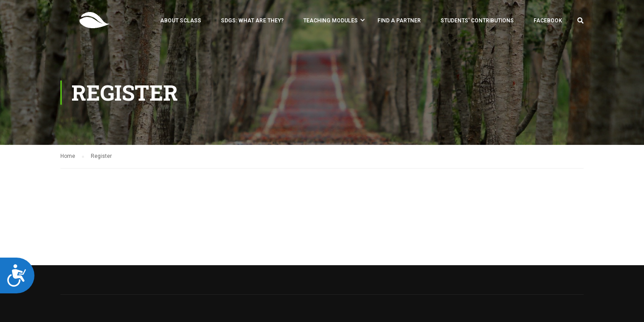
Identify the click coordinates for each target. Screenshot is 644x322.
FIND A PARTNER (399, 21)
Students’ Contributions (477, 21)
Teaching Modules (330, 21)
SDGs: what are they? (252, 21)
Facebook (548, 21)
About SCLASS (181, 21)
